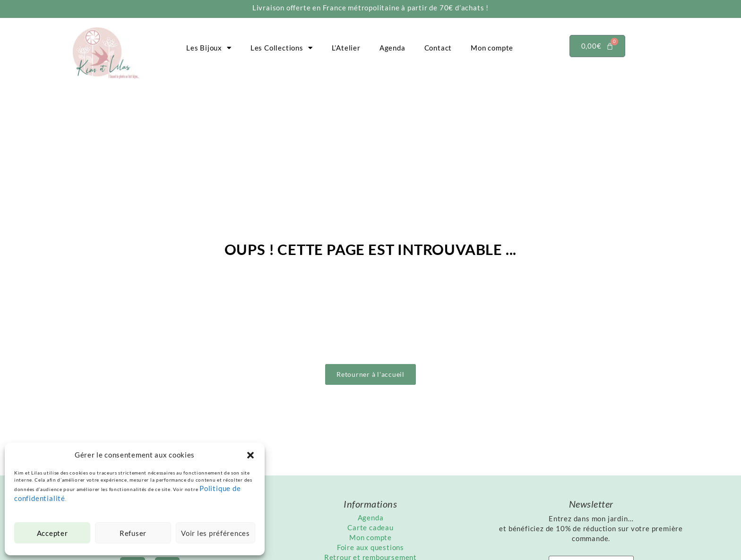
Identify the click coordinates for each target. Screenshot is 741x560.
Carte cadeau (370, 527)
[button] (250, 455)
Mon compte (492, 48)
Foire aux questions (370, 547)
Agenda (392, 48)
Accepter (52, 533)
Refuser (133, 533)
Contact (438, 48)
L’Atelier (346, 48)
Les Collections (282, 48)
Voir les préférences (215, 533)
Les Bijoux (209, 48)
